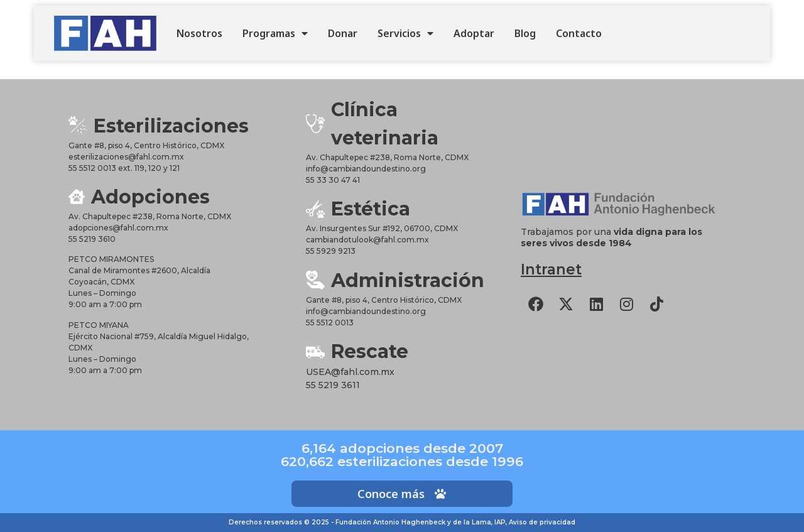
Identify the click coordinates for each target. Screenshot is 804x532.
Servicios (405, 33)
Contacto (579, 33)
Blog (525, 33)
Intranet (551, 269)
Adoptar (474, 33)
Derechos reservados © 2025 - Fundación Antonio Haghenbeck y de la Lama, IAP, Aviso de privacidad (402, 522)
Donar (343, 33)
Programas (275, 33)
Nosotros (199, 33)
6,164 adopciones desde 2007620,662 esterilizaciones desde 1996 (402, 455)
